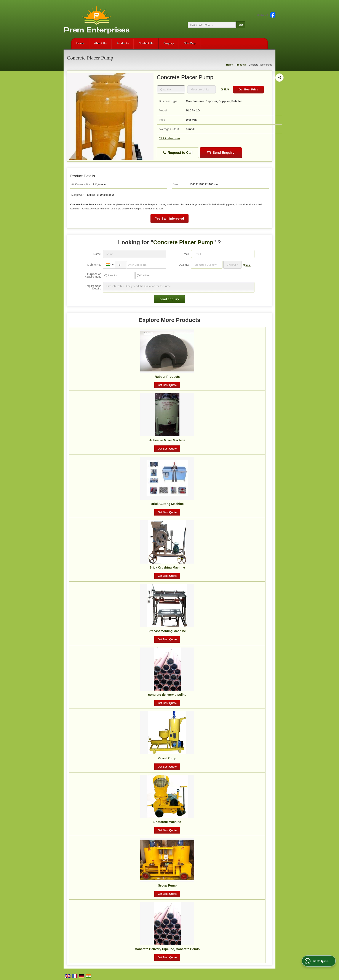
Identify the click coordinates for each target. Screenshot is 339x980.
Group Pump (167, 885)
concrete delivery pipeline (167, 695)
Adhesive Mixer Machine (167, 440)
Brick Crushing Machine (167, 567)
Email (186, 254)
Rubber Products (167, 377)
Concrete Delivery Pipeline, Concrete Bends (167, 949)
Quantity (184, 265)
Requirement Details (93, 287)
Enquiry (169, 43)
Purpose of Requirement (93, 275)
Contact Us (146, 43)
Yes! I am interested (169, 218)
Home (80, 43)
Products (123, 43)
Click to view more (169, 138)
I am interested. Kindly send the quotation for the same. (179, 287)
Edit (225, 90)
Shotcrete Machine (167, 822)
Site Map (189, 43)
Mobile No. (94, 265)
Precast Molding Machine (167, 631)
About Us (100, 43)
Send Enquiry (221, 153)
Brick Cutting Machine (167, 504)
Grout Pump (167, 758)
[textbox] (201, 89)
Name (97, 254)
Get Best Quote (167, 385)
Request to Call (178, 153)
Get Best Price (248, 89)
